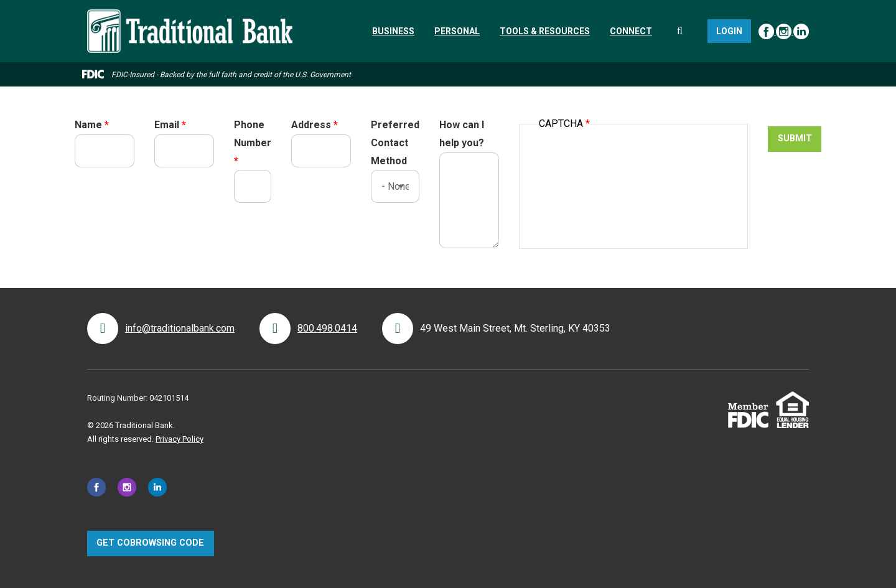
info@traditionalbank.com (180, 328)
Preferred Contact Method (395, 143)
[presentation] (633, 170)
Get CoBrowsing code (150, 543)
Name (88, 125)
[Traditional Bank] (190, 16)
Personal (457, 31)
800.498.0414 (327, 328)
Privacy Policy (180, 439)
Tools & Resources (545, 31)
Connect (631, 31)
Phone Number (253, 134)
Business (393, 31)
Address (311, 125)
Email (167, 125)
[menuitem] (393, 31)
